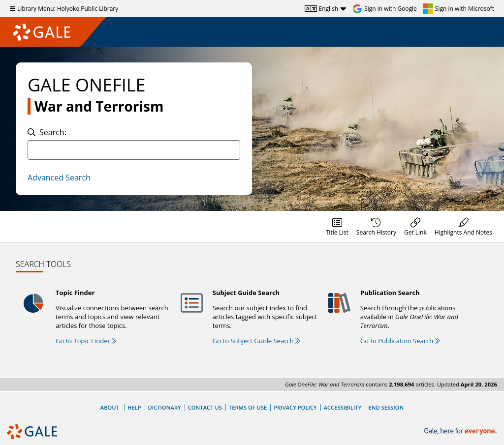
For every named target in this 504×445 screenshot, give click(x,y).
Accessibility (343, 407)
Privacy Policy (295, 407)
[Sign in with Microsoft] (458, 9)
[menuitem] (337, 227)
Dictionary (165, 407)
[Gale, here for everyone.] (461, 431)
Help (134, 407)
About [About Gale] (110, 407)
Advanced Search (59, 178)
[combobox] (134, 150)
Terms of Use (248, 407)
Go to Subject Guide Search (256, 341)
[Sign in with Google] (385, 9)
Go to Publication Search (400, 341)
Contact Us (205, 407)
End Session (386, 407)
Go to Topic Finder (86, 341)
